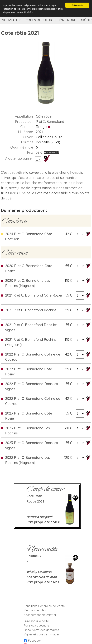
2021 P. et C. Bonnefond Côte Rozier (34, 295)
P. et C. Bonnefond (50, 122)
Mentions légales (35, 610)
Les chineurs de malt (42, 577)
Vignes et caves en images (42, 634)
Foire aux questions (37, 625)
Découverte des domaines (41, 630)
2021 (39, 132)
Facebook (33, 640)
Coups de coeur (39, 20)
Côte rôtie (44, 116)
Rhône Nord (66, 20)
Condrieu (14, 221)
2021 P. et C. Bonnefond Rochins (31, 310)
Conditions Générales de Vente (44, 606)
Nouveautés (12, 20)
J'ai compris (77, 5)
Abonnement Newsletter (40, 615)
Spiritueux (34, 556)
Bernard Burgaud (39, 517)
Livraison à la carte (36, 621)
